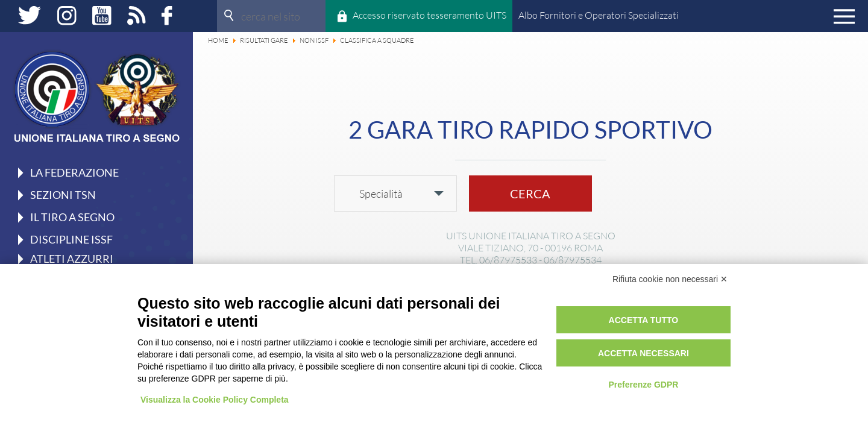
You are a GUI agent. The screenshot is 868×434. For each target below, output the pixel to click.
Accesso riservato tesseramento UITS (429, 15)
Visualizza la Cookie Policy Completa (215, 400)
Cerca (530, 193)
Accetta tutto (644, 320)
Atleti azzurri (72, 259)
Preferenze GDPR (643, 385)
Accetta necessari (643, 353)
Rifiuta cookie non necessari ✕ (670, 279)
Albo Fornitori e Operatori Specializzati (599, 15)
